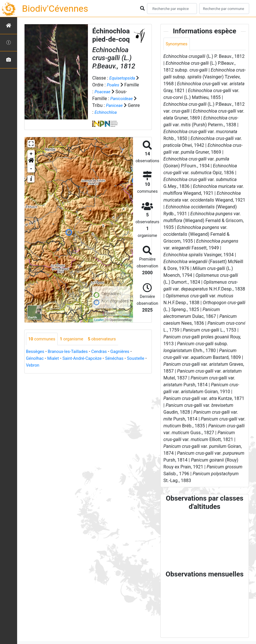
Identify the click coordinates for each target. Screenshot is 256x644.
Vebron (56, 372)
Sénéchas (121, 366)
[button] (31, 168)
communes (43, 346)
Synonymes (178, 44)
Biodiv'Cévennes (55, 9)
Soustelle (35, 372)
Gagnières (127, 359)
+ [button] (31, 161)
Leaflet (99, 327)
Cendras (104, 359)
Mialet (55, 366)
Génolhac (36, 366)
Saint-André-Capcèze (86, 366)
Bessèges (36, 359)
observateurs (107, 346)
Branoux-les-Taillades (71, 359)
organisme (75, 346)
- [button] (31, 176)
